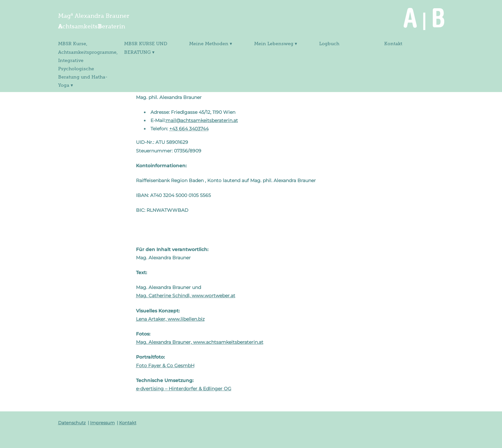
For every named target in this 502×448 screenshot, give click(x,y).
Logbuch (329, 44)
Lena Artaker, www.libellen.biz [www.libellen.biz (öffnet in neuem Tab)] (170, 319)
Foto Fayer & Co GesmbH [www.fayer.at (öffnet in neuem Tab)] (165, 366)
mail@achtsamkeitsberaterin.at (202, 120)
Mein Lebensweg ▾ (276, 44)
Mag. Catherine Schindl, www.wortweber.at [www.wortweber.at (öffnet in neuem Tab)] (186, 296)
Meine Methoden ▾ (211, 44)
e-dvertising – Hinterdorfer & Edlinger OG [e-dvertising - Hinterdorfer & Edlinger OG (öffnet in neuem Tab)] (184, 389)
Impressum (102, 423)
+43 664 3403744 (189, 129)
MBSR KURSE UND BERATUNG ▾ (146, 48)
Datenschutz (72, 423)
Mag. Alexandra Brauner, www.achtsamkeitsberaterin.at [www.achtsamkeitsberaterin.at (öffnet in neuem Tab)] (200, 342)
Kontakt (393, 44)
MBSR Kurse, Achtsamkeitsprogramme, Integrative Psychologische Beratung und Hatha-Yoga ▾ (88, 64)
